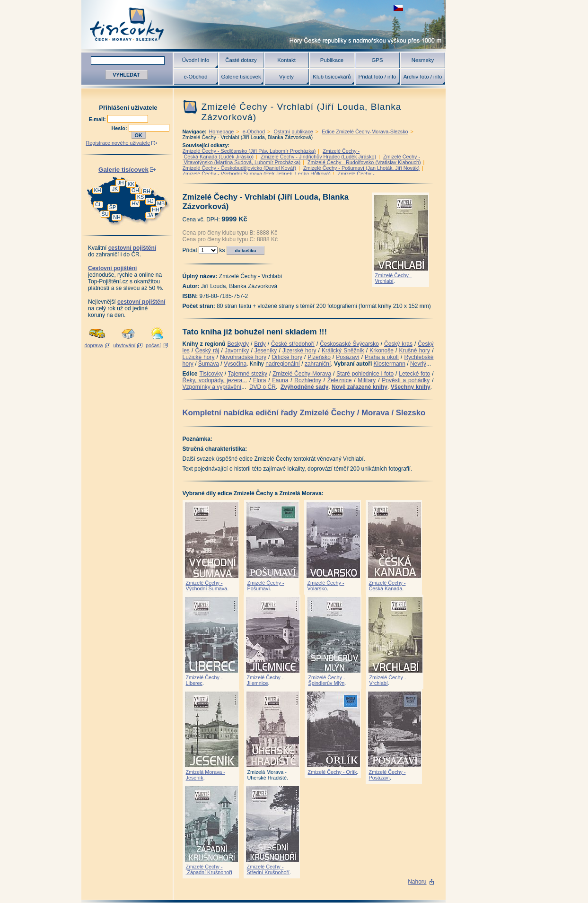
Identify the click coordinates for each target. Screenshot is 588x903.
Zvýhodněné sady (304, 387)
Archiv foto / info (423, 77)
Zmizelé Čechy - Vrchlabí (394, 278)
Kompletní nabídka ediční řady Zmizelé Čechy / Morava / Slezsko (304, 413)
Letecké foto (414, 374)
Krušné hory (414, 351)
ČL (98, 204)
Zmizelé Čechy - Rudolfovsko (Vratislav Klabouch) (364, 162)
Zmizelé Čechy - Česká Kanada (387, 586)
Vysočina (235, 364)
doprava (93, 345)
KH (98, 190)
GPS (377, 60)
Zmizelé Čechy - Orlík (333, 772)
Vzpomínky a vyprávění (212, 387)
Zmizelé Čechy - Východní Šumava (207, 586)
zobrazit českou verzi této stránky (398, 8)
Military (367, 380)
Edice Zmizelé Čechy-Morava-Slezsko (365, 132)
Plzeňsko (319, 357)
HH (156, 210)
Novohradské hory (243, 357)
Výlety (286, 77)
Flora (259, 380)
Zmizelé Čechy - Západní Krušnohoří (209, 869)
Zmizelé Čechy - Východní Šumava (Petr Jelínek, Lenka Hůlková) (257, 174)
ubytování (125, 345)
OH (135, 190)
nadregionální (283, 364)
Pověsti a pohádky (406, 380)
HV (136, 203)
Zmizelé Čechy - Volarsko (326, 586)
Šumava (209, 364)
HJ (150, 201)
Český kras (398, 344)
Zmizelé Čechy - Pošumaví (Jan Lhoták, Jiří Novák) (361, 168)
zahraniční (318, 364)
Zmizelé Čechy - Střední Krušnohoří (268, 869)
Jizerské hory (299, 351)
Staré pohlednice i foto (365, 374)
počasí (153, 345)
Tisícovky (211, 374)
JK (115, 189)
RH (147, 191)
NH (117, 217)
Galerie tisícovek (241, 77)
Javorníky (237, 351)
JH (120, 183)
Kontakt (286, 60)
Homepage (222, 132)
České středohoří (293, 344)
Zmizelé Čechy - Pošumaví (266, 586)
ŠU (105, 214)
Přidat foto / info (377, 77)
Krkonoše (382, 351)
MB (161, 203)
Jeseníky (266, 351)
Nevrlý (418, 364)
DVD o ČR (263, 387)
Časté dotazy (241, 60)
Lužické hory (199, 357)
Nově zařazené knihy (360, 387)
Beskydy (238, 344)
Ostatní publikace (293, 132)
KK (131, 184)
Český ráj (207, 351)
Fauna (280, 380)
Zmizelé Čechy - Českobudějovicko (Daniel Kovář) (240, 168)
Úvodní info (196, 60)
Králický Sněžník (343, 351)
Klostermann (390, 364)
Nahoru (417, 882)
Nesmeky (423, 60)
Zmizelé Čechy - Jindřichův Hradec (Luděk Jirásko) (318, 157)
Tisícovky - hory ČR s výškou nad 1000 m (263, 24)
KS (140, 197)
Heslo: (120, 128)
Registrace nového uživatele (118, 143)
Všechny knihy (411, 387)
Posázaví (347, 357)
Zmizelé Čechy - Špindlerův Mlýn (327, 680)
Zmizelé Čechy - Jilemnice (265, 680)
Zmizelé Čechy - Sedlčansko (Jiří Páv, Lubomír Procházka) (249, 151)
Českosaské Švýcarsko (349, 344)
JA (151, 215)
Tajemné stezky (248, 374)
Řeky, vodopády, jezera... (215, 380)
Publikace (332, 60)
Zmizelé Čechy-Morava (302, 374)
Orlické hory (287, 357)
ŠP (113, 207)
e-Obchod (195, 77)
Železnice (339, 380)
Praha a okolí (382, 357)
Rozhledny (308, 380)
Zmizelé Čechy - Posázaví (387, 775)
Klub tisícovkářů (332, 77)
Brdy (260, 344)
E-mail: (98, 119)
